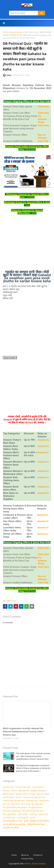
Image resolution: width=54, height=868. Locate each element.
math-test (33, 814)
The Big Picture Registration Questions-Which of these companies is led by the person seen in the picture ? (33, 768)
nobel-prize (43, 814)
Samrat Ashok (8, 797)
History (14, 791)
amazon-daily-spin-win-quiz (34, 797)
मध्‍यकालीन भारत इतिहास (11, 828)
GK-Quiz (6, 791)
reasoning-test (22, 817)
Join (28, 205)
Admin (9, 75)
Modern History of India (25, 794)
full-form (6, 804)
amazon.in (43, 487)
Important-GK (24, 791)
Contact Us (38, 855)
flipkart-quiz (44, 801)
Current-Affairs (38, 787)
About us (25, 855)
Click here (43, 107)
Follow (31, 197)
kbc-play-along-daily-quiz (33, 811)
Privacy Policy (27, 859)
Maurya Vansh (9, 794)
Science (19, 797)
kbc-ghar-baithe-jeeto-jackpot (15, 807)
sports (32, 817)
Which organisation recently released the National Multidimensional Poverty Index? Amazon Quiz (23, 731)
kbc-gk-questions (36, 807)
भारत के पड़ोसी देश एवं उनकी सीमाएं (14, 824)
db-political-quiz (16, 32)
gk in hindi (15, 804)
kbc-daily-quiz (37, 804)
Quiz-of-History (43, 794)
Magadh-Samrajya (38, 791)
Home (5, 32)
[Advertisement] (27, 244)
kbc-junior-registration (12, 811)
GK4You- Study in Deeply (35, 864)
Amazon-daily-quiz (23, 787)
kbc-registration (9, 814)
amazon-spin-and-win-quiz (14, 801)
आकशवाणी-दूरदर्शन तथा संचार (13, 821)
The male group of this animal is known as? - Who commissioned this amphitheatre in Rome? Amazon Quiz (33, 756)
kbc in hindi (26, 804)
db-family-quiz (32, 801)
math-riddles (23, 814)
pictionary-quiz (9, 817)
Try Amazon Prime (42, 119)
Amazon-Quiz (8, 787)
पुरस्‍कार (26, 821)
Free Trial (43, 141)
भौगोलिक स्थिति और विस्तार (36, 824)
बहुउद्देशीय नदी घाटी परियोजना (40, 821)
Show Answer (10, 358)
